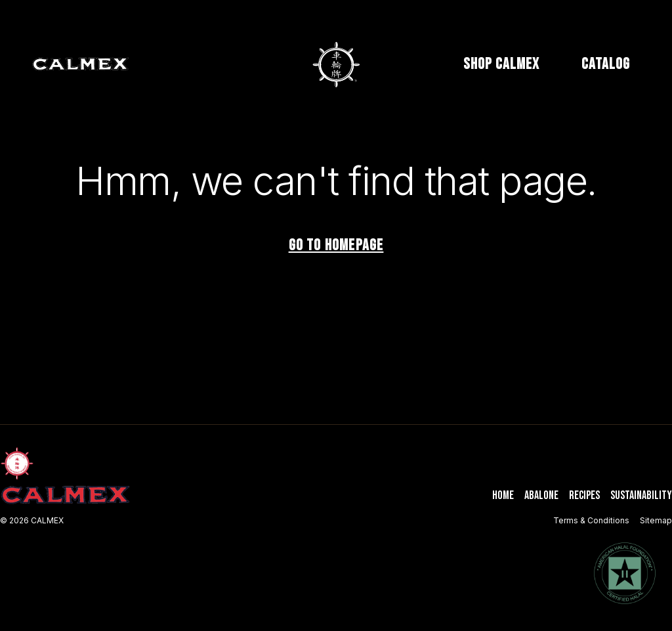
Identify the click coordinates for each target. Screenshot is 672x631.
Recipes (584, 495)
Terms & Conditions (591, 520)
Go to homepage (336, 245)
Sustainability (641, 495)
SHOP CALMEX (501, 64)
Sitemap (656, 520)
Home (503, 495)
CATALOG (606, 64)
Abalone (541, 495)
